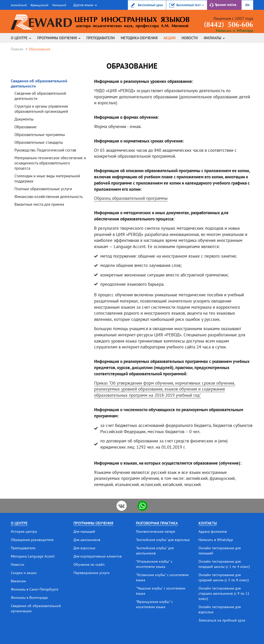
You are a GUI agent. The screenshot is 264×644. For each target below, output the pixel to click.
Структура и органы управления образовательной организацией (41, 109)
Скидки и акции (24, 573)
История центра (24, 531)
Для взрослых (84, 548)
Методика (139, 38)
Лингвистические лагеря (155, 531)
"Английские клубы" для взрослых (163, 540)
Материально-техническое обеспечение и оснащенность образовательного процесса (50, 163)
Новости (190, 38)
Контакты (208, 523)
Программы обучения (59, 38)
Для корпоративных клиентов (98, 556)
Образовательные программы (40, 135)
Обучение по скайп (89, 565)
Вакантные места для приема (39, 204)
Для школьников (87, 540)
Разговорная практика (157, 523)
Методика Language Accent (33, 556)
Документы (24, 119)
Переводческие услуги (92, 573)
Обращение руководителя (32, 540)
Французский (39, 5)
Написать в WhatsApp (234, 31)
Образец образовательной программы (131, 198)
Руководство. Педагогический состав (45, 150)
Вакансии (18, 581)
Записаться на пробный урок (222, 620)
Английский (19, 5)
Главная (17, 49)
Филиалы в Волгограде (29, 598)
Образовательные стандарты (39, 142)
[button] (84, 5)
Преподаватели (101, 38)
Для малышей (84, 531)
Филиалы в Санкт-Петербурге (35, 589)
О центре (21, 38)
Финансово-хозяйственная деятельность (49, 197)
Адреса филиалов (213, 531)
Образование (26, 127)
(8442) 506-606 (229, 25)
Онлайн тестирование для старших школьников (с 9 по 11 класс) (224, 593)
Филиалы (214, 38)
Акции (170, 38)
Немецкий (59, 5)
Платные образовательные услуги (43, 189)
